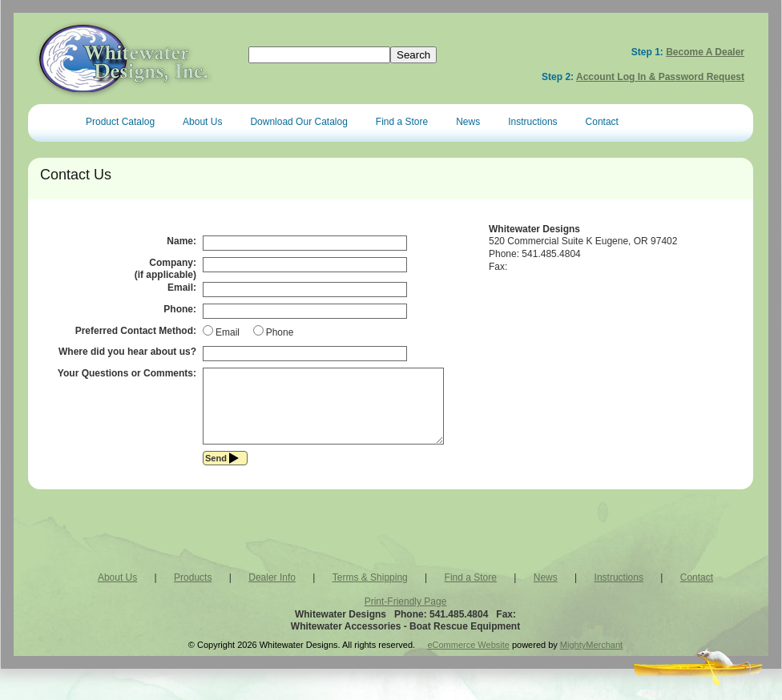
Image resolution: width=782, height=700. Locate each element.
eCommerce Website (468, 659)
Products (193, 592)
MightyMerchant (591, 659)
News (468, 122)
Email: (182, 288)
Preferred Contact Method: (136, 331)
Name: (181, 241)
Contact (602, 122)
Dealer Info (272, 592)
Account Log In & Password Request (660, 77)
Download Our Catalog (298, 122)
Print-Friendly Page (406, 616)
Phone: (180, 309)
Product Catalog (120, 122)
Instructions (532, 122)
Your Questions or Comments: (127, 373)
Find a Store (402, 122)
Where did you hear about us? (127, 352)
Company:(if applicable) (165, 269)
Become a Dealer (705, 52)
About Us (202, 122)
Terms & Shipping (370, 592)
